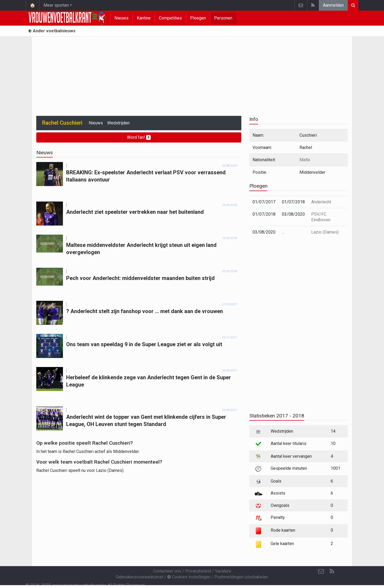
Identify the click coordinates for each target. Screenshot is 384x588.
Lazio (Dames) (325, 232)
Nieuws (121, 18)
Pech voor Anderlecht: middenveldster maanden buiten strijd (140, 278)
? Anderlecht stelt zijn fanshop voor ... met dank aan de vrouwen (145, 311)
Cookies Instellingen (189, 577)
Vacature (223, 571)
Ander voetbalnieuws (52, 31)
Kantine (144, 18)
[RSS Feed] (332, 571)
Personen (223, 18)
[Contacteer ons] (321, 571)
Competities (170, 18)
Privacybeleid (198, 571)
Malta (305, 160)
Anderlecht (321, 202)
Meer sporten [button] (56, 5)
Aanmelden (333, 5)
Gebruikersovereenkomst (140, 577)
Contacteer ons (167, 571)
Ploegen (198, 18)
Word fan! (139, 137)
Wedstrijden (118, 123)
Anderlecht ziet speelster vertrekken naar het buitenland (135, 212)
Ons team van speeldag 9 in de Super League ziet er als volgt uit (144, 344)
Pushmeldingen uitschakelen (241, 577)
